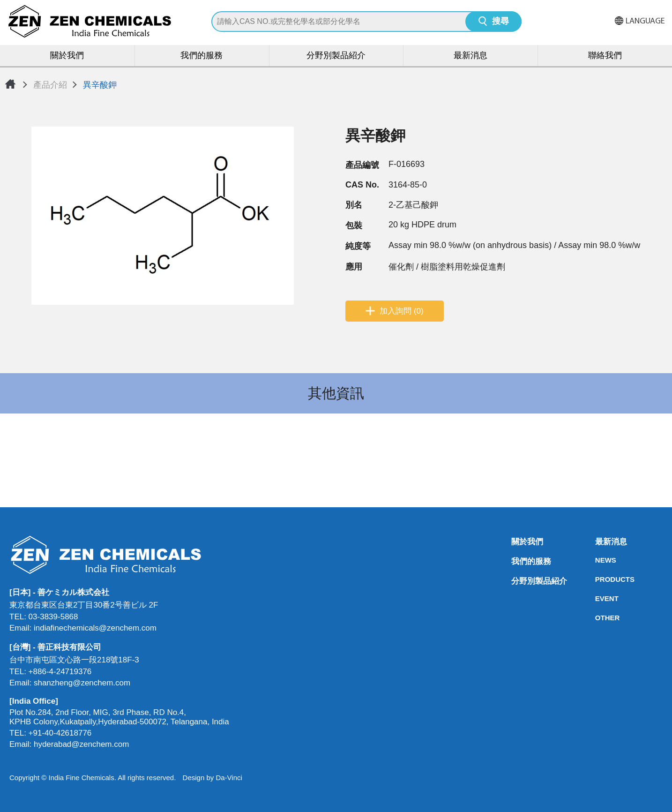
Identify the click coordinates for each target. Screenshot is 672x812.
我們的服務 (202, 56)
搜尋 (500, 22)
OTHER (598, 618)
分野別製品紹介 (336, 56)
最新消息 (470, 56)
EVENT (598, 598)
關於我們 (67, 56)
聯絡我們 (605, 56)
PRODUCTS (598, 579)
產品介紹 (50, 85)
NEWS (598, 560)
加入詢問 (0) (402, 311)
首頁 (10, 84)
